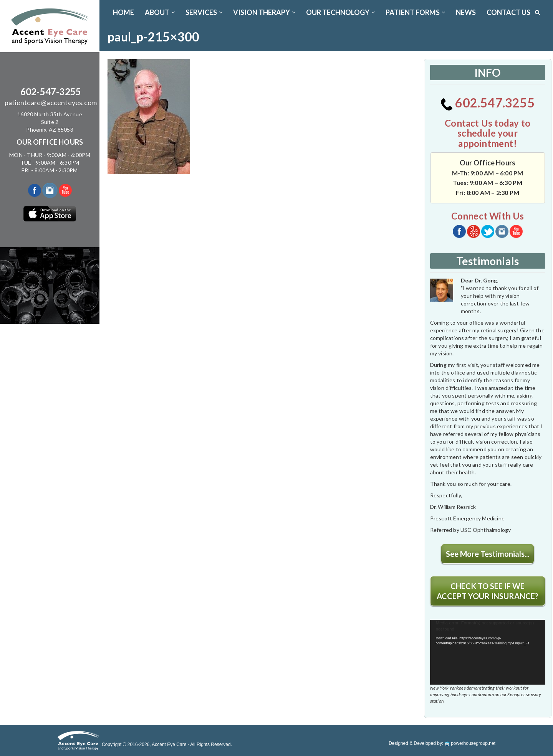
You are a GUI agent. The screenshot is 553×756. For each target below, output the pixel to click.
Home (123, 12)
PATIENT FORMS (415, 12)
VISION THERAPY (264, 12)
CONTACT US (508, 12)
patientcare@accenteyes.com (51, 102)
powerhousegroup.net (470, 743)
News (466, 12)
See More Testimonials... (488, 554)
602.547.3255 (488, 103)
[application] (488, 652)
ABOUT (160, 12)
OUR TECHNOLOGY (340, 12)
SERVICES (204, 12)
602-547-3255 (51, 92)
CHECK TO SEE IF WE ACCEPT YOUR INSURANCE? (488, 591)
